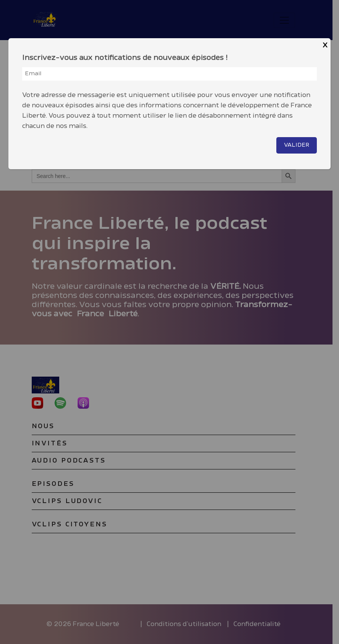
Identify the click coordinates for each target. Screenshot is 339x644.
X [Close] (325, 45)
